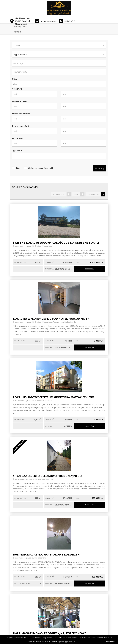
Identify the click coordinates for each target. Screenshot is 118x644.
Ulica (14, 79)
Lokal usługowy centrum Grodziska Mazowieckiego (54, 397)
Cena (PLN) (17, 89)
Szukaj (99, 168)
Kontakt (17, 32)
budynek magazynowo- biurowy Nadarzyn (46, 554)
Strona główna (20, 26)
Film (18, 168)
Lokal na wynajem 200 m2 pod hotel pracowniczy (51, 319)
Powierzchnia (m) (20, 126)
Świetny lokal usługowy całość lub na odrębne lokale (56, 243)
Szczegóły (90, 269)
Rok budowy (18, 138)
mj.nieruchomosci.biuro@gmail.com (50, 21)
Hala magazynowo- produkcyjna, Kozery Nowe (49, 633)
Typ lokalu (17, 151)
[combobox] (59, 63)
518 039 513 (70, 21)
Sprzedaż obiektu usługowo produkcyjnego (47, 476)
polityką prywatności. (68, 641)
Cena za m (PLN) (20, 101)
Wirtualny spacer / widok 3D (41, 168)
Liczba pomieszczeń (21, 114)
